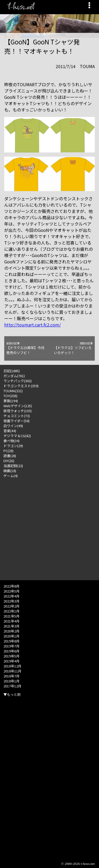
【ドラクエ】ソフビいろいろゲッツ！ (73, 348)
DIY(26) (9, 461)
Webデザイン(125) (18, 406)
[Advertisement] (49, 527)
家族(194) (11, 401)
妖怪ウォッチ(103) (18, 411)
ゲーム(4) (11, 476)
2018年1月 (11, 681)
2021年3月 (11, 626)
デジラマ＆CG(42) (17, 436)
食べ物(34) (11, 441)
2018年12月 (12, 666)
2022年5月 (11, 591)
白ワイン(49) (13, 426)
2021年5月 (11, 616)
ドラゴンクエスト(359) (21, 386)
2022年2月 (11, 606)
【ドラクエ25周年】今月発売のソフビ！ (26, 348)
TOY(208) (10, 396)
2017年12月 (12, 686)
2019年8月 (11, 641)
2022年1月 (11, 611)
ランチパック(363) (18, 381)
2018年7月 (11, 676)
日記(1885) (12, 371)
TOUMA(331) (13, 391)
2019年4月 (11, 661)
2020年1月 (11, 636)
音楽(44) (10, 431)
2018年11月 (12, 671)
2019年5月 (11, 656)
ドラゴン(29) (13, 446)
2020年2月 (11, 631)
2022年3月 (11, 601)
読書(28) (10, 456)
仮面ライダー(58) (16, 421)
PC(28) (8, 451)
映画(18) (10, 471)
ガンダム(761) (14, 376)
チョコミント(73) (17, 416)
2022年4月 (11, 596)
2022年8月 (11, 586)
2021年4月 (11, 621)
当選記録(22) (13, 466)
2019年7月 (11, 646)
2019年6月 (11, 651)
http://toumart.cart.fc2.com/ (32, 325)
